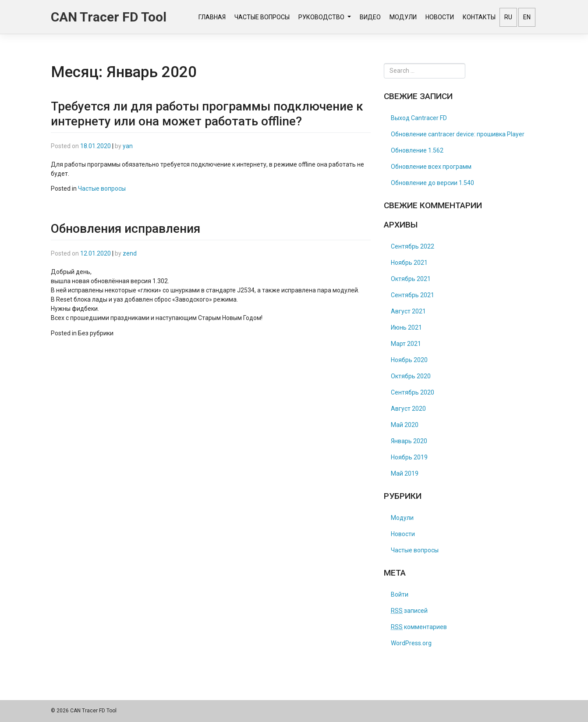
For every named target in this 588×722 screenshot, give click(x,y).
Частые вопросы (262, 17)
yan (128, 146)
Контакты (479, 17)
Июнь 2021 (406, 327)
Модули (403, 17)
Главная (212, 17)
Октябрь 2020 (411, 376)
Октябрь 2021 (411, 279)
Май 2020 (405, 425)
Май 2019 (405, 473)
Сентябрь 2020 (413, 392)
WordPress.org (411, 643)
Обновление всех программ (431, 167)
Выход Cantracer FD (419, 118)
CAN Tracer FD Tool (109, 17)
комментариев (419, 627)
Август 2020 (408, 409)
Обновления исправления (126, 229)
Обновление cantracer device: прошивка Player (458, 134)
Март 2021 (406, 344)
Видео (370, 17)
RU (508, 17)
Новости (440, 17)
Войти (400, 594)
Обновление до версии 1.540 (432, 183)
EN (527, 17)
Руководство (322, 17)
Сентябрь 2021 (413, 295)
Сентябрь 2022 (413, 246)
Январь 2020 (409, 441)
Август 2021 (408, 311)
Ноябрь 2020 (409, 360)
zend (130, 253)
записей (409, 611)
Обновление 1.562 (417, 150)
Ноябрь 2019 (409, 457)
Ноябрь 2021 (409, 263)
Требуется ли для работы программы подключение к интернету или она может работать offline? (207, 114)
